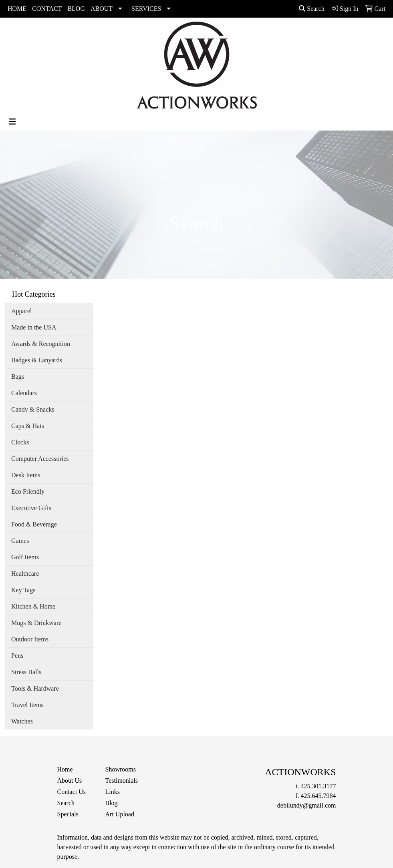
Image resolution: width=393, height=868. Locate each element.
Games (20, 541)
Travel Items (27, 705)
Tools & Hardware (35, 688)
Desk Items (26, 475)
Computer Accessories (40, 459)
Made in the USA (34, 327)
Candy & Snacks (33, 409)
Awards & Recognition (41, 344)
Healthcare (25, 574)
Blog (112, 803)
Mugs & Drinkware (36, 623)
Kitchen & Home (33, 606)
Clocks (20, 442)
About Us (70, 781)
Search (312, 9)
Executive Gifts (31, 508)
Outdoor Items (30, 639)
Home (65, 769)
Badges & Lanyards (37, 360)
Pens (17, 656)
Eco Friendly (28, 491)
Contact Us (72, 792)
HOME (17, 9)
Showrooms (121, 769)
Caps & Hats (28, 426)
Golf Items (25, 557)
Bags (18, 377)
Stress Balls (26, 672)
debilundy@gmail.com (307, 805)
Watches (22, 721)
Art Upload (120, 814)
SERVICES (146, 9)
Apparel (22, 311)
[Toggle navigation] (12, 122)
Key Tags (23, 590)
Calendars (24, 393)
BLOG (76, 9)
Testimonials (122, 781)
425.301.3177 (318, 786)
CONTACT (47, 9)
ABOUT (102, 9)
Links (113, 792)
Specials (68, 814)
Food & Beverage (34, 524)
